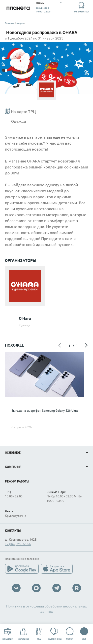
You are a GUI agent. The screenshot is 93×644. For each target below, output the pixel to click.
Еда (39, 634)
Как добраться (81, 7)
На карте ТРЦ (20, 111)
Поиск (70, 634)
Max (36, 588)
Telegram (57, 588)
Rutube (77, 588)
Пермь (40, 3)
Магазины (23, 634)
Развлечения (55, 634)
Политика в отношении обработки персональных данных (46, 609)
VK (16, 588)
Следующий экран (86, 346)
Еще (84, 632)
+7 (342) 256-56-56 (18, 544)
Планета (18, 8)
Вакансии (8, 634)
